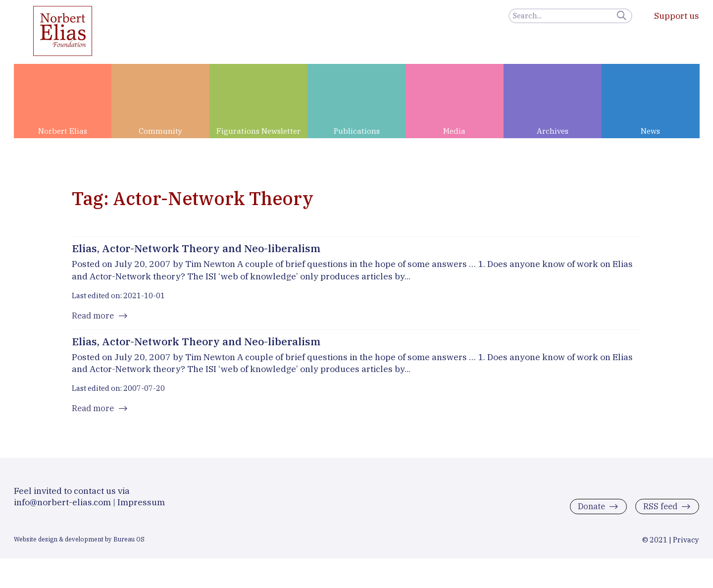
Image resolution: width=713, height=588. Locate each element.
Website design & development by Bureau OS (79, 546)
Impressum (141, 509)
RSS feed (659, 514)
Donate (588, 514)
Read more (94, 317)
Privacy (686, 547)
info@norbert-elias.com (62, 509)
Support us (677, 16)
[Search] (570, 16)
